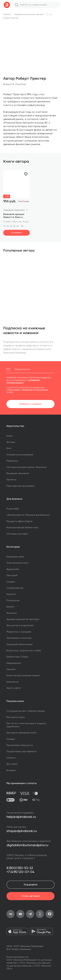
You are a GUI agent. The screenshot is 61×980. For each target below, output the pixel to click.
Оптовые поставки (17, 534)
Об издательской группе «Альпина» (27, 467)
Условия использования (20, 455)
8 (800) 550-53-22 (20, 868)
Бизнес (10, 607)
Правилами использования (35, 390)
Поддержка (31, 885)
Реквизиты (12, 461)
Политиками (14, 390)
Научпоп (11, 594)
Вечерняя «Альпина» (18, 473)
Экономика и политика (19, 638)
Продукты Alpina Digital (19, 521)
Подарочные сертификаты (22, 752)
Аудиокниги (13, 569)
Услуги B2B (13, 509)
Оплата (11, 758)
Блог (9, 448)
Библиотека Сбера (17, 657)
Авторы (11, 442)
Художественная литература (23, 619)
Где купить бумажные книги (22, 733)
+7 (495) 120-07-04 (20, 872)
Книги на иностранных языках (23, 676)
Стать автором (30, 896)
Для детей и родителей (20, 626)
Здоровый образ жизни (20, 644)
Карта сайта (14, 688)
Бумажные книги (15, 557)
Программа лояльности (20, 745)
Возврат (11, 770)
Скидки (11, 582)
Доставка (12, 764)
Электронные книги (17, 563)
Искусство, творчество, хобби (24, 651)
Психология (13, 601)
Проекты (11, 480)
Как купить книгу (16, 717)
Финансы (12, 613)
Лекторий (12, 575)
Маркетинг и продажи (19, 632)
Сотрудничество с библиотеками (26, 711)
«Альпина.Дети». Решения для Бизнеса (28, 515)
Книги (10, 436)
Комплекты (13, 682)
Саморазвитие (15, 588)
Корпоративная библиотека (22, 528)
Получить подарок (30, 404)
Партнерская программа (20, 486)
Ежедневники (14, 663)
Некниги (11, 669)
